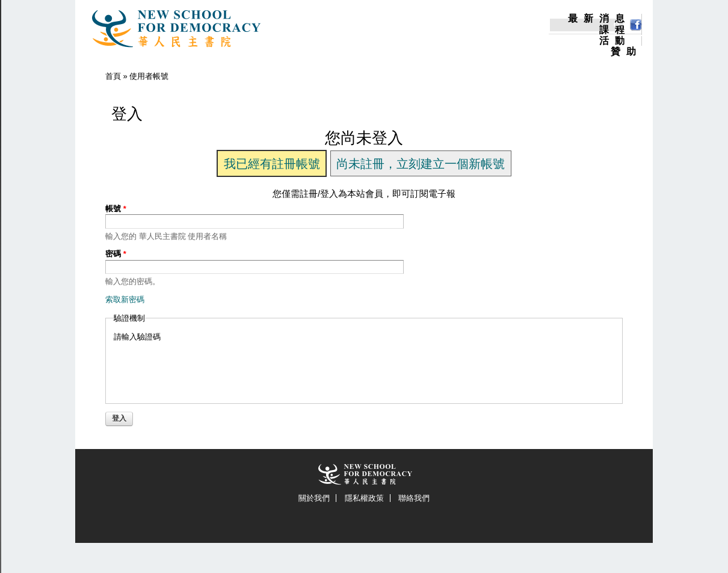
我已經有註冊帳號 (272, 164)
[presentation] (205, 366)
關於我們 (314, 498)
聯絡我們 (414, 498)
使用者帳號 (149, 76)
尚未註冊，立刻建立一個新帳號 (421, 164)
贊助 (626, 52)
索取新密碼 (125, 299)
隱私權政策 (364, 498)
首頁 (113, 76)
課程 (615, 30)
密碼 (116, 254)
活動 (615, 41)
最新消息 (599, 19)
